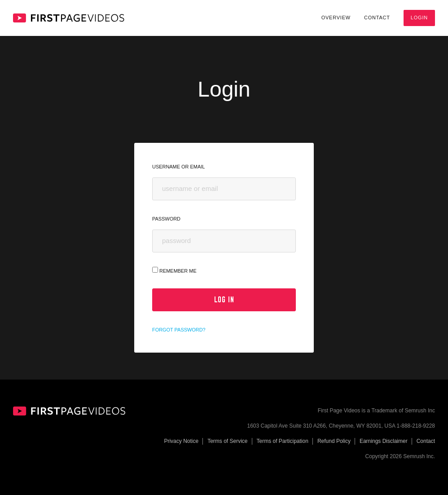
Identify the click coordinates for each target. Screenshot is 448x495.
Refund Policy (334, 441)
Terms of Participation (283, 441)
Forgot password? (179, 330)
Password (166, 219)
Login (419, 18)
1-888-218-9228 (416, 426)
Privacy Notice (181, 441)
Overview (336, 18)
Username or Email (178, 167)
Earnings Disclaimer (384, 441)
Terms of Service (227, 441)
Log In (224, 300)
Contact (377, 18)
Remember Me (174, 270)
